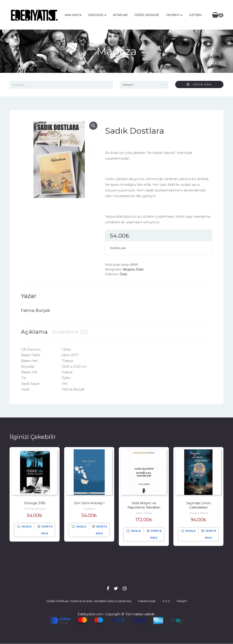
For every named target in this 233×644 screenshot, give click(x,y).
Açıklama (34, 332)
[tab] (34, 332)
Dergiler (98, 15)
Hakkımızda (147, 601)
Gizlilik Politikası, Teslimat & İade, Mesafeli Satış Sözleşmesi (89, 601)
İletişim (195, 15)
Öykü (140, 269)
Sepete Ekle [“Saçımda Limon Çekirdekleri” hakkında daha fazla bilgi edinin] (211, 534)
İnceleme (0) (70, 332)
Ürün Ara (199, 84)
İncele (27, 527)
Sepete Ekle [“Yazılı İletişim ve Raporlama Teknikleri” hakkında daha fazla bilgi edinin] (156, 534)
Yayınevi (174, 15)
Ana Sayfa (73, 15)
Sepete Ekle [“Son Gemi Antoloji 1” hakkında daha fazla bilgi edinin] (101, 530)
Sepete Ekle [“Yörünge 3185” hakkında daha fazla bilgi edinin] (47, 530)
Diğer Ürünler (147, 15)
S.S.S (166, 601)
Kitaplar (120, 15)
